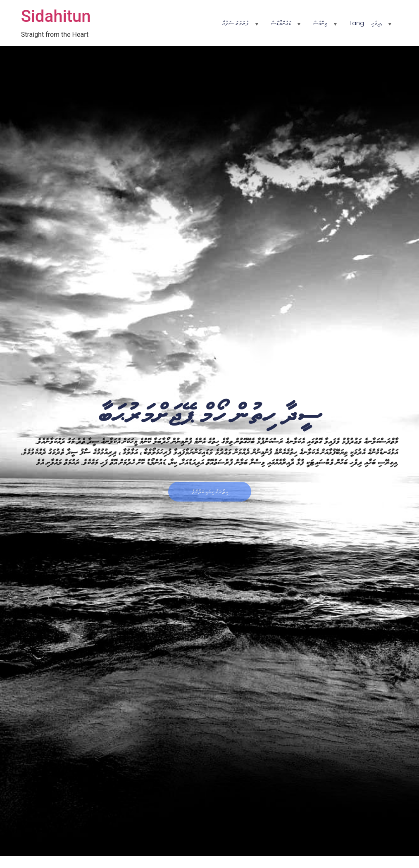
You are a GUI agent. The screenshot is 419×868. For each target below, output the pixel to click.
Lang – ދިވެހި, (366, 23)
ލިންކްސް (320, 23)
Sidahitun (56, 16)
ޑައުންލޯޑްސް (281, 23)
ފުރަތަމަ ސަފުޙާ (235, 23)
